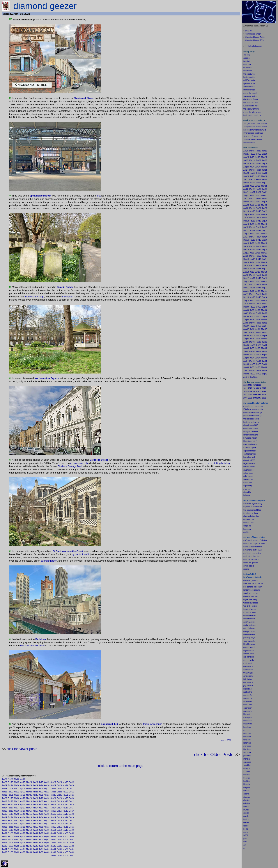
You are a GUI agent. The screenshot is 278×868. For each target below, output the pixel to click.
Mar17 (17, 808)
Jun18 (35, 804)
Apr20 (23, 798)
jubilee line (248, 692)
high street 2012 (250, 441)
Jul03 (41, 852)
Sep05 (53, 846)
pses (248, 788)
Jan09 (4, 833)
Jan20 (4, 798)
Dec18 (72, 804)
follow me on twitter (253, 34)
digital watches (249, 625)
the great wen (249, 74)
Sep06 (53, 843)
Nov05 (65, 846)
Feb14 (10, 817)
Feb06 (10, 843)
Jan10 (4, 830)
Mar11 (17, 827)
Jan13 (4, 820)
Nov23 (65, 789)
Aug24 (47, 785)
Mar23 (17, 789)
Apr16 (23, 811)
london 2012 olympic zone (254, 544)
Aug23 (47, 789)
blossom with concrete (32, 645)
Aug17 (47, 808)
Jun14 (35, 817)
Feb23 (10, 789)
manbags (247, 746)
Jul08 (41, 836)
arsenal (246, 794)
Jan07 (4, 840)
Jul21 (41, 795)
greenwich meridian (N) (253, 413)
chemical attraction (251, 516)
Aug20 (47, 798)
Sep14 (53, 817)
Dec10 (72, 830)
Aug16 (47, 811)
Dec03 (72, 852)
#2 (256, 584)
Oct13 (59, 820)
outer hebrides (249, 628)
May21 (29, 795)
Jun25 (35, 782)
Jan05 (4, 846)
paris (245, 838)
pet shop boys (249, 638)
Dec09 (72, 833)
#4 (262, 584)
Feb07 (10, 840)
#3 (259, 584)
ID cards (247, 772)
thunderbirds (249, 660)
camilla (246, 816)
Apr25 (23, 782)
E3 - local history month (253, 409)
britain (250, 679)
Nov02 (65, 856)
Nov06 (65, 843)
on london (247, 68)
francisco (251, 657)
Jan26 (4, 779)
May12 (29, 824)
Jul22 (41, 792)
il (246, 532)
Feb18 (10, 804)
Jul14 (41, 817)
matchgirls (248, 718)
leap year (247, 743)
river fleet (247, 489)
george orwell (249, 647)
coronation (248, 708)
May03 (29, 852)
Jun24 (35, 785)
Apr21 (23, 795)
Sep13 (53, 820)
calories (247, 803)
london (246, 590)
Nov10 (65, 830)
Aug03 (47, 852)
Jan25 (4, 782)
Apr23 (23, 789)
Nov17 (65, 808)
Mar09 (17, 833)
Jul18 (41, 804)
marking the (248, 553)
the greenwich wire (251, 109)
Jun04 (35, 849)
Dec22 (72, 792)
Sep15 (53, 814)
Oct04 (59, 849)
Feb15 (10, 814)
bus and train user (251, 103)
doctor (246, 705)
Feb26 (10, 779)
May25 (29, 782)
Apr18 (23, 804)
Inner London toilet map (253, 133)
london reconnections (252, 115)
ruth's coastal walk (251, 106)
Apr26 (23, 779)
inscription (68, 297)
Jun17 (35, 808)
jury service (248, 686)
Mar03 (17, 852)
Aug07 (47, 840)
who (251, 705)
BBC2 (246, 835)
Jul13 (41, 820)
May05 (29, 846)
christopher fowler (251, 99)
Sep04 (53, 849)
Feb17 (10, 808)
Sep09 (53, 833)
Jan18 (4, 804)
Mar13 (17, 820)
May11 (29, 827)
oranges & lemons (251, 432)
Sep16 (53, 811)
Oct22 (59, 792)
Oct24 (59, 785)
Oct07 (59, 840)
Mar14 (17, 817)
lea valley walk (249, 457)
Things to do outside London (255, 127)
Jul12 (41, 824)
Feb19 (10, 801)
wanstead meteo (250, 96)
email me (249, 31)
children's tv (248, 666)
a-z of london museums (253, 406)
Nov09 (65, 833)
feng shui (247, 740)
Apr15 (23, 814)
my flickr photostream (254, 46)
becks (246, 829)
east (245, 670)
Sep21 (53, 795)
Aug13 (47, 820)
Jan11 (4, 827)
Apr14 (23, 817)
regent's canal (249, 464)
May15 (29, 814)
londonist (247, 64)
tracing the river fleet (252, 556)
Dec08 (72, 836)
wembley (247, 765)
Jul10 (41, 830)
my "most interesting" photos (255, 540)
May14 (29, 817)
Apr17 (23, 808)
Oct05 (59, 846)
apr (245, 532)
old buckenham (250, 616)
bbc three (247, 749)
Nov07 (65, 840)
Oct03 (59, 852)
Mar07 (17, 840)
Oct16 (59, 811)
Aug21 (47, 795)
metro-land (248, 483)
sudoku (246, 813)
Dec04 (72, 849)
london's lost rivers (251, 422)
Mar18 (17, 804)
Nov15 (65, 814)
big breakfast (249, 651)
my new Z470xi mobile (253, 507)
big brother (248, 689)
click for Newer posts (22, 749)
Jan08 (4, 836)
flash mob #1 (249, 584)
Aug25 (47, 782)
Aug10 (47, 830)
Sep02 (53, 856)
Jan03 (4, 852)
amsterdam (248, 676)
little (245, 679)
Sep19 (53, 801)
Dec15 (72, 814)
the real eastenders (251, 419)
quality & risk (249, 520)
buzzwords (248, 724)
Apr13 (23, 820)
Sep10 (53, 830)
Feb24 (10, 785)
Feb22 (10, 792)
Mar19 (17, 801)
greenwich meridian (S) (253, 416)
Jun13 (35, 820)
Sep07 (53, 840)
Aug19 (47, 801)
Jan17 (4, 808)
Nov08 (65, 836)
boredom (247, 529)
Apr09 (23, 833)
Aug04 (47, 849)
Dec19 (72, 801)
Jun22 (35, 792)
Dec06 (72, 843)
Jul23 (41, 789)
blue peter (247, 714)
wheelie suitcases (251, 603)
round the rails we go (252, 112)
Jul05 (41, 846)
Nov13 (65, 820)
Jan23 (4, 789)
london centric (249, 77)
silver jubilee (248, 470)
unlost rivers (248, 473)
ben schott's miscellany (253, 587)
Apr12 (23, 824)
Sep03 (53, 852)
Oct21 (59, 795)
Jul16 (41, 811)
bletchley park (249, 644)
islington (247, 768)
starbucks (247, 737)
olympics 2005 (249, 460)
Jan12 (4, 824)
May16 (29, 811)
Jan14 (4, 817)
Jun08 (35, 836)
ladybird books (249, 619)
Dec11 (72, 827)
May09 (29, 833)
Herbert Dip (248, 479)
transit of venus (250, 609)
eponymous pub (79, 463)
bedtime (247, 775)
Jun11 (35, 827)
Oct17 (59, 808)
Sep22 (53, 792)
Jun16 (35, 811)
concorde (247, 762)
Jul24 (41, 785)
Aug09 (47, 833)
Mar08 (17, 836)
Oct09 (59, 833)
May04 (29, 849)
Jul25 (41, 782)
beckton (247, 781)
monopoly (247, 730)
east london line (250, 454)
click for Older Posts (214, 754)
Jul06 (41, 843)
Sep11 (53, 827)
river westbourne (250, 444)
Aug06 (47, 843)
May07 (29, 840)
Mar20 (17, 798)
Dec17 (72, 808)
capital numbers (250, 451)
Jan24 (4, 785)
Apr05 (23, 846)
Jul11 (41, 827)
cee (245, 823)
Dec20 (72, 798)
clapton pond (249, 654)
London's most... (250, 143)
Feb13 (10, 820)
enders (250, 670)
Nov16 (65, 811)
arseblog (247, 58)
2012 (253, 632)
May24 (29, 785)
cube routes (248, 476)
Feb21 (10, 795)
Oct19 (59, 801)
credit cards (248, 682)
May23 (29, 789)
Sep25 (53, 782)
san (245, 657)
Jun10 (35, 830)
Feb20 (10, 798)
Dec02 (72, 856)
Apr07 (23, 840)
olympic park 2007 (251, 425)
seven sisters (249, 566)
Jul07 (41, 840)
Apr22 (23, 792)
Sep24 (53, 785)
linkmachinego (249, 90)
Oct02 (59, 856)
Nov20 (65, 798)
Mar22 (17, 792)
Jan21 (4, 795)
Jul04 (41, 849)
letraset (246, 791)
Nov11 (65, 827)
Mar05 (17, 846)
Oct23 (59, 789)
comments (248, 711)
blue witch (247, 71)
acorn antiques (249, 622)
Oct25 (59, 782)
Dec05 (72, 846)
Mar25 (17, 782)
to (246, 842)
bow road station (250, 438)
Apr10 (23, 830)
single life (247, 526)
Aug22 (47, 792)
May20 (29, 798)
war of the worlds (250, 606)
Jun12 (35, 824)
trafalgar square (250, 448)
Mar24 (17, 785)
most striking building (218, 463)
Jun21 (35, 795)
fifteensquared (249, 87)
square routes (249, 467)
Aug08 (47, 836)
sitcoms (247, 797)
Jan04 (4, 849)
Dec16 (72, 811)
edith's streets (249, 80)
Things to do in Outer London (255, 123)
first (99, 196)
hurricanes (248, 721)
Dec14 (72, 817)
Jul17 (41, 808)
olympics (247, 632)
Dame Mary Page (35, 297)
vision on (247, 752)
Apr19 (23, 801)
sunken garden (49, 561)
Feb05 (10, 846)
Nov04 (65, 849)
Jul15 (41, 814)
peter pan (247, 733)
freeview (247, 778)
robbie (246, 826)
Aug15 (47, 814)
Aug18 (47, 804)
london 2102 (248, 523)
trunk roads (248, 673)
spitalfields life (249, 84)
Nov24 (65, 785)
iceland (246, 569)
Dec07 (72, 840)
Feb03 (10, 852)
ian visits (247, 61)
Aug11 (47, 827)
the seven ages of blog (253, 504)
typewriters (248, 702)
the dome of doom (251, 513)
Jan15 (4, 814)
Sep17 (53, 808)
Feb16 (10, 811)
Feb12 (10, 824)
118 (245, 845)
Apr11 (23, 827)
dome (246, 832)
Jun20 (35, 798)
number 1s (248, 695)
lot (244, 842)
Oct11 (59, 827)
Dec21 (72, 795)
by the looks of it (80, 554)
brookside (247, 727)
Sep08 (53, 836)
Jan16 (4, 811)
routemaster (248, 663)
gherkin (246, 800)
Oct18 (59, 804)
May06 (29, 843)
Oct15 (59, 814)
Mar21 (17, 795)
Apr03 (23, 852)
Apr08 (23, 836)
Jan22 (4, 792)
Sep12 (53, 824)
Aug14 (47, 817)
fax (248, 823)
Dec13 (72, 820)
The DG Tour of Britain (253, 139)
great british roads (251, 428)
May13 (29, 820)
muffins (246, 810)
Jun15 (35, 814)
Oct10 (59, 830)
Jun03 (35, 852)
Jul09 (41, 833)
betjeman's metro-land (253, 550)
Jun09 (35, 833)
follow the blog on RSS (254, 40)
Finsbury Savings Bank (70, 466)
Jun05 (35, 846)
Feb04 (10, 849)
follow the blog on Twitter (255, 37)
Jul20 (41, 798)
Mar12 (17, 824)
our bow (247, 55)
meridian (257, 553)
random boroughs (251, 435)
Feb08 (10, 836)
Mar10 (17, 830)
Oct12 (59, 824)
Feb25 (10, 782)
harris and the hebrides (253, 547)
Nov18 (65, 804)
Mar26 (17, 779)
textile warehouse (153, 724)
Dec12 (72, 824)
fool (249, 532)
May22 (29, 792)
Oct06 (59, 843)
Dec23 (72, 789)
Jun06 (35, 843)
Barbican (41, 639)
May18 (29, 804)
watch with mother (251, 593)
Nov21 (65, 795)
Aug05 (47, 846)
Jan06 (4, 843)
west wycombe (249, 641)
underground (255, 590)
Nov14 (65, 817)
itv (244, 848)
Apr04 (23, 849)
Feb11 (10, 827)
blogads (247, 784)
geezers (254, 580)
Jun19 (35, 801)
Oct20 (59, 798)
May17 (29, 808)
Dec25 (72, 782)
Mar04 (17, 849)
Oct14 (59, 817)
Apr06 (23, 843)
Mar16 (17, 811)
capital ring (248, 486)
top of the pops (249, 612)
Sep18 (53, 804)
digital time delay (250, 600)
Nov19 (65, 801)
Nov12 (65, 824)
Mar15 (17, 814)
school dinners (249, 635)
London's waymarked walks (255, 130)
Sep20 (53, 798)
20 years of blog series (253, 136)
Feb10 (10, 830)
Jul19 (41, 801)
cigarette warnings (251, 596)
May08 (29, 836)
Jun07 (35, 840)
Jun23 (35, 789)
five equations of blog (252, 510)
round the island (250, 93)
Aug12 (47, 824)
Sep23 (53, 789)
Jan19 (4, 801)
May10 (29, 830)
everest (246, 807)
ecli (245, 788)
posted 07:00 (226, 740)
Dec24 (72, 785)
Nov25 (65, 782)
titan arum (247, 698)
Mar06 (17, 843)
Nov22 (65, 792)
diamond (247, 580)
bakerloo (247, 495)
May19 (29, 801)
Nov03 (65, 852)
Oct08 (59, 836)
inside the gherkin (251, 563)
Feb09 (10, 833)
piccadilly (247, 492)
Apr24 (23, 785)
